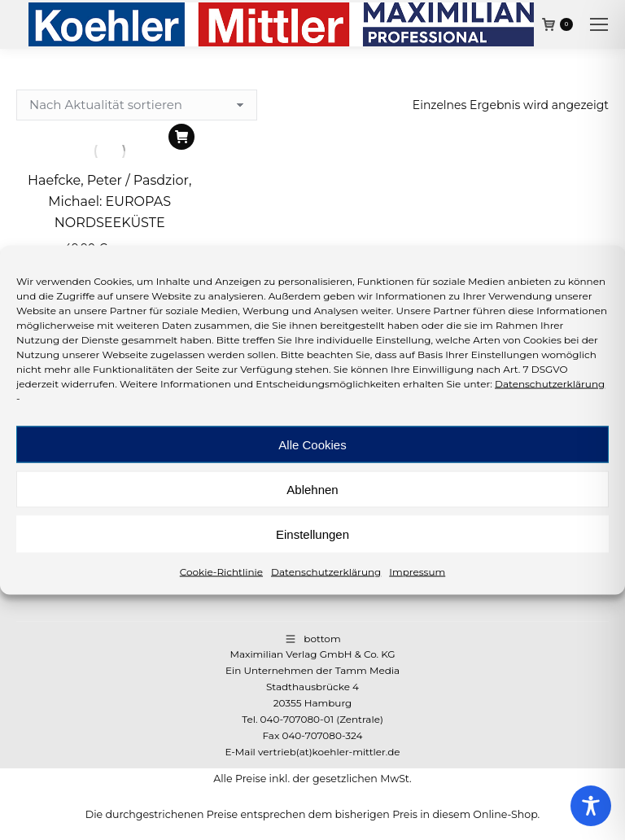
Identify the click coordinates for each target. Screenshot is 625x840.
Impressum (417, 572)
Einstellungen (312, 534)
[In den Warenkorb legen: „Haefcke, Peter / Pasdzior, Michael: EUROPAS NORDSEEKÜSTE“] (181, 137)
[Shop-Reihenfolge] (137, 105)
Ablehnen (312, 489)
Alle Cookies (312, 444)
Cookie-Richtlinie (221, 572)
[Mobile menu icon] (599, 24)
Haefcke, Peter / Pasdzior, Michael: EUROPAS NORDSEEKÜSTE (109, 201)
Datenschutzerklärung (550, 384)
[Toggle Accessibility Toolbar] (591, 806)
